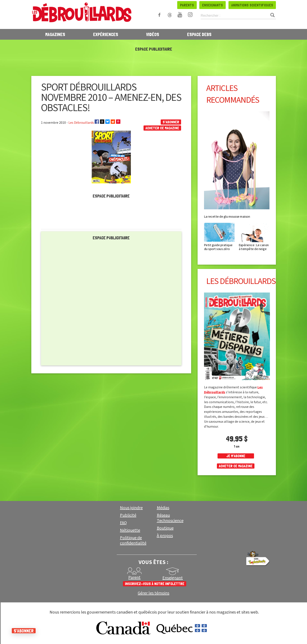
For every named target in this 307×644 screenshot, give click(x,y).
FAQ (123, 523)
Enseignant (173, 578)
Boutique (165, 528)
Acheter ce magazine (162, 128)
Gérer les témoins (153, 593)
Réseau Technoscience (170, 518)
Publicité (128, 515)
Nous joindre (131, 508)
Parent (134, 578)
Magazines (55, 34)
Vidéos (153, 34)
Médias (163, 508)
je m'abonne (236, 456)
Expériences (106, 34)
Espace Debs (199, 34)
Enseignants (212, 5)
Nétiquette (130, 530)
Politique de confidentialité (133, 541)
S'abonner (171, 122)
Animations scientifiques (252, 5)
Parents (187, 5)
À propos (165, 536)
